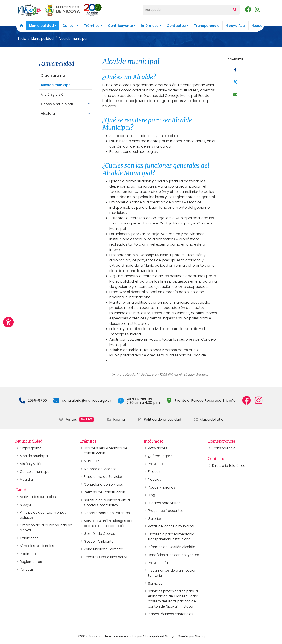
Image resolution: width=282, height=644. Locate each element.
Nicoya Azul (236, 26)
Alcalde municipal (73, 39)
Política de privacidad (159, 419)
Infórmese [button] (150, 26)
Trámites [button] (92, 26)
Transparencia (207, 26)
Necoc (257, 26)
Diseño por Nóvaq (191, 636)
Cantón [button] (69, 26)
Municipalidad (42, 39)
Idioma (116, 419)
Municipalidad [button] (42, 26)
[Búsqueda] (186, 10)
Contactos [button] (176, 26)
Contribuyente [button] (120, 26)
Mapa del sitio (208, 419)
